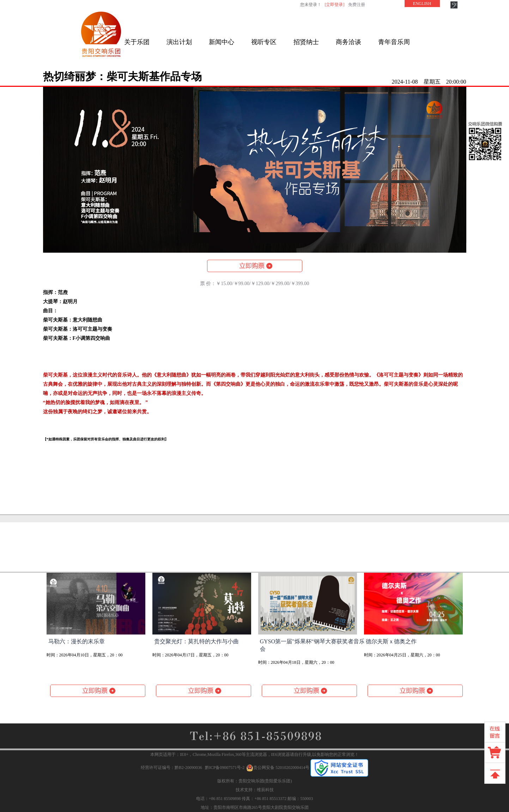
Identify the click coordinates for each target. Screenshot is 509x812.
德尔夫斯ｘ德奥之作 (391, 641)
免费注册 (357, 5)
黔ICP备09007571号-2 (225, 768)
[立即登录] (335, 5)
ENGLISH (422, 4)
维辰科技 (265, 790)
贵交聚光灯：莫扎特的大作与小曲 (196, 641)
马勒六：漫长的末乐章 (77, 641)
